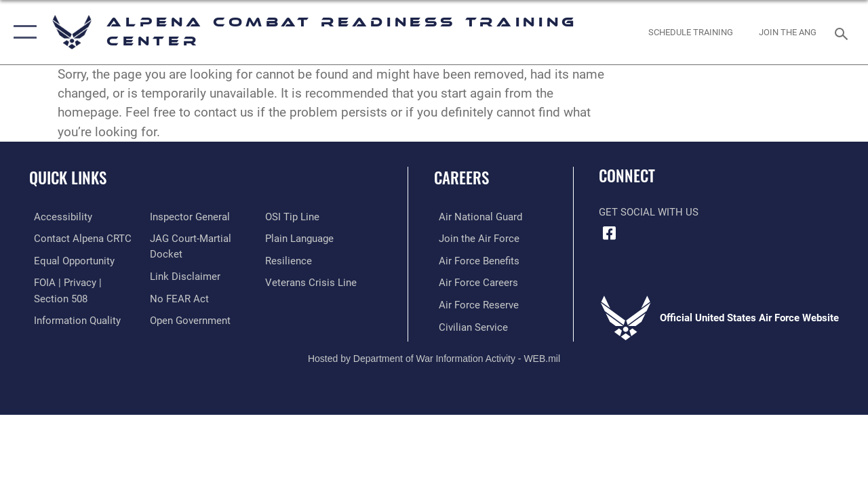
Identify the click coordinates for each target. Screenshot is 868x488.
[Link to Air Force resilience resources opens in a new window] (290, 260)
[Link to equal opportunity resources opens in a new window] (70, 260)
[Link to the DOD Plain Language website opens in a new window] (301, 238)
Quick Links (68, 178)
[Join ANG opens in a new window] (788, 33)
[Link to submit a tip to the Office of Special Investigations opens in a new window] (294, 217)
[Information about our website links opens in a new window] (183, 275)
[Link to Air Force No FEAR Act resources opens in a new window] (177, 297)
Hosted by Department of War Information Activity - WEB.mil (434, 356)
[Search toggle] (844, 32)
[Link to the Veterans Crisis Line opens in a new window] (312, 281)
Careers (461, 178)
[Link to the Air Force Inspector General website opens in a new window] (188, 217)
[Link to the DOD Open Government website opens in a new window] (188, 319)
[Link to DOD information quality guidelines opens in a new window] (73, 319)
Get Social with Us (649, 212)
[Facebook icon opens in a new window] (609, 233)
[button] (22, 32)
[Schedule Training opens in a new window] (691, 33)
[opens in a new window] (58, 217)
